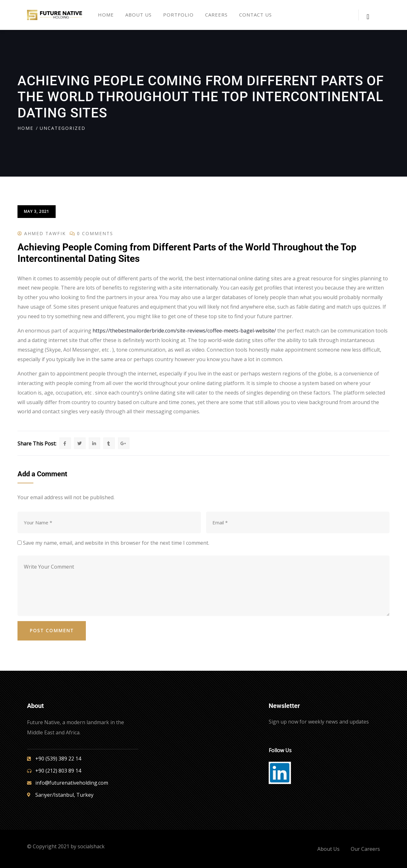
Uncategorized (63, 128)
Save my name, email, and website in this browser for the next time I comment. (116, 543)
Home (25, 128)
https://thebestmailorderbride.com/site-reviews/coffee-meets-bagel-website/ (184, 331)
